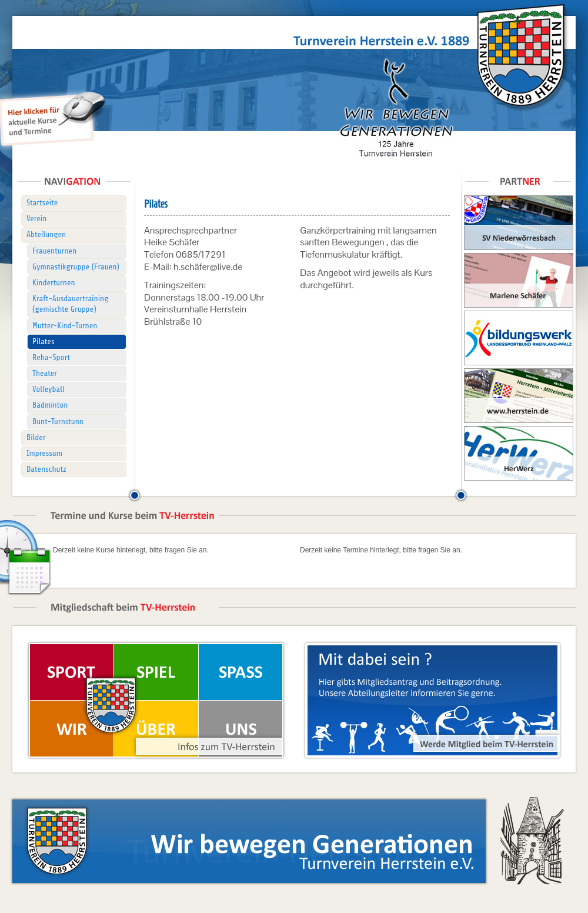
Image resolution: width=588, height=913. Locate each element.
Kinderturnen (54, 283)
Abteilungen (46, 234)
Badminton (50, 405)
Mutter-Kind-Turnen (65, 326)
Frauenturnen (54, 251)
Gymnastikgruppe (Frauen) (76, 267)
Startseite (42, 203)
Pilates (44, 341)
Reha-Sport (51, 357)
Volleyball (49, 389)
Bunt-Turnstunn (58, 421)
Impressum (44, 453)
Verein (36, 219)
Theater (45, 373)
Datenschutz (46, 469)
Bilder (36, 437)
